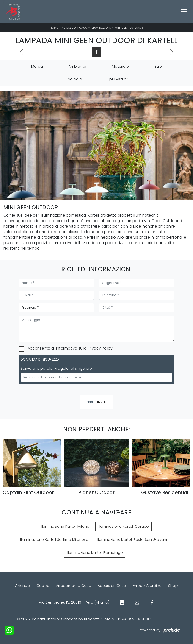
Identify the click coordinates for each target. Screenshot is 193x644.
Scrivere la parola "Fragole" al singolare (56, 368)
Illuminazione (101, 28)
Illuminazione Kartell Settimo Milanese (54, 540)
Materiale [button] (120, 66)
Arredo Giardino (147, 586)
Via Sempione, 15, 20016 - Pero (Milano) (74, 602)
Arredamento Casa (74, 586)
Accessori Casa (74, 28)
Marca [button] (37, 66)
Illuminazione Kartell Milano (65, 526)
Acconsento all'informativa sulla (70, 348)
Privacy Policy (100, 348)
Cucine (43, 586)
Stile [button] (158, 66)
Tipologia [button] (73, 79)
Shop (173, 586)
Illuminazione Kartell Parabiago (95, 553)
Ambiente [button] (77, 66)
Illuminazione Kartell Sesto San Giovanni (133, 540)
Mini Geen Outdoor (129, 28)
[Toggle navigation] (184, 11)
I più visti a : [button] (118, 79)
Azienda (23, 586)
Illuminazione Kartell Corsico (123, 526)
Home (54, 28)
